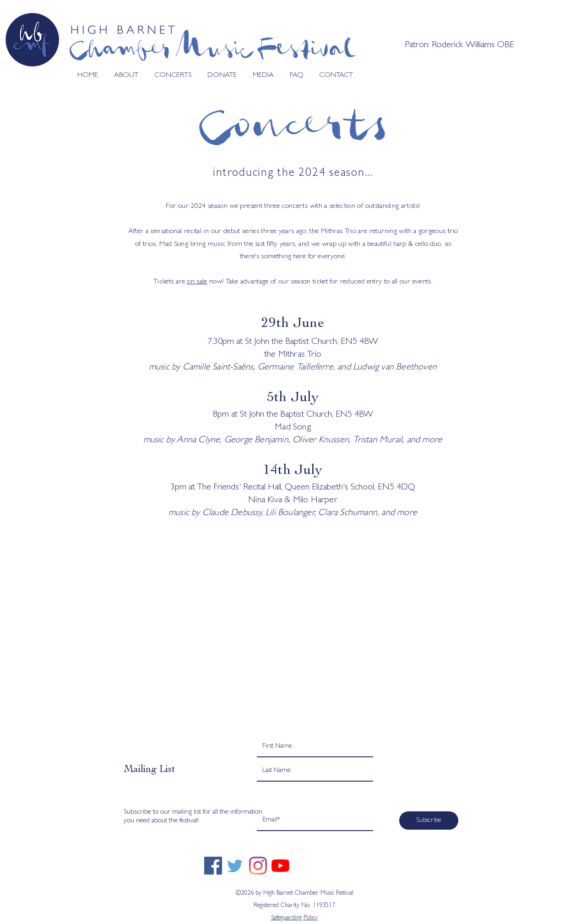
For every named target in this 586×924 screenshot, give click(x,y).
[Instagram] (258, 866)
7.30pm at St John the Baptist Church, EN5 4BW (293, 342)
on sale (197, 282)
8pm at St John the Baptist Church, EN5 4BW (293, 415)
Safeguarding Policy (294, 918)
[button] (123, 76)
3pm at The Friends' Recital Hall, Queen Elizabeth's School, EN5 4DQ (293, 488)
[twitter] (236, 866)
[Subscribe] (429, 821)
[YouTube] (280, 866)
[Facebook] (213, 866)
